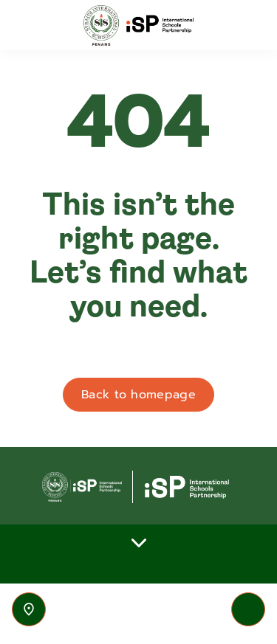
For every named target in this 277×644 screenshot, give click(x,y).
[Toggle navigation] (248, 609)
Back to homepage (138, 395)
